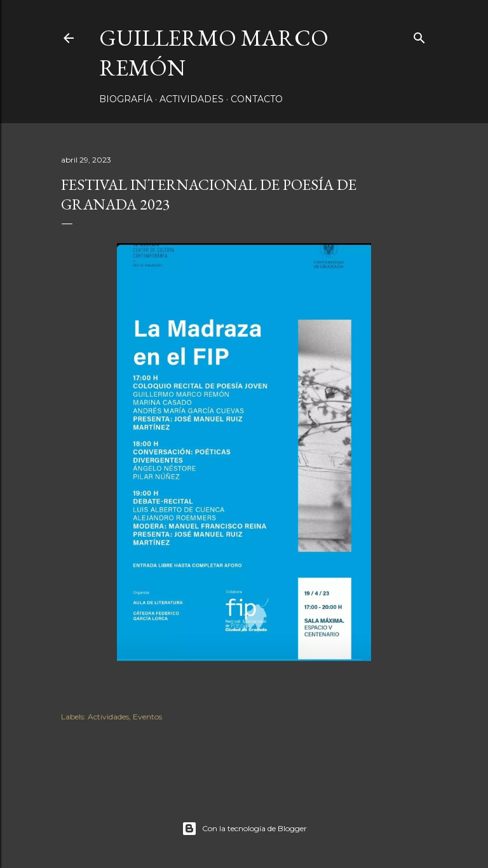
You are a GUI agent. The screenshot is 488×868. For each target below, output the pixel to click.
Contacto (257, 99)
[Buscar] (419, 35)
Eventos (147, 717)
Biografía (126, 99)
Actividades (192, 99)
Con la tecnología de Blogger (244, 829)
